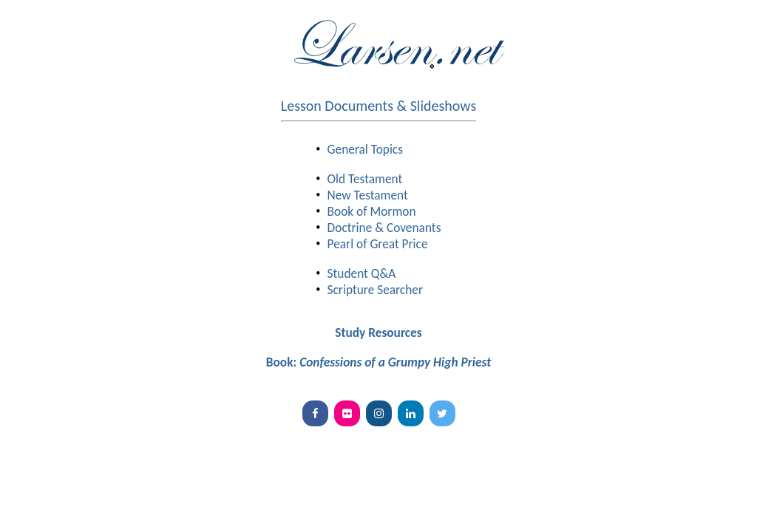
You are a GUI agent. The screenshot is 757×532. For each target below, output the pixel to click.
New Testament (368, 195)
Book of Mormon (372, 211)
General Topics (365, 149)
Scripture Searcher (375, 290)
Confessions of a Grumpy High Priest (395, 362)
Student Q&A (362, 273)
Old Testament (365, 179)
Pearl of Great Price (378, 244)
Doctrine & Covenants (384, 228)
